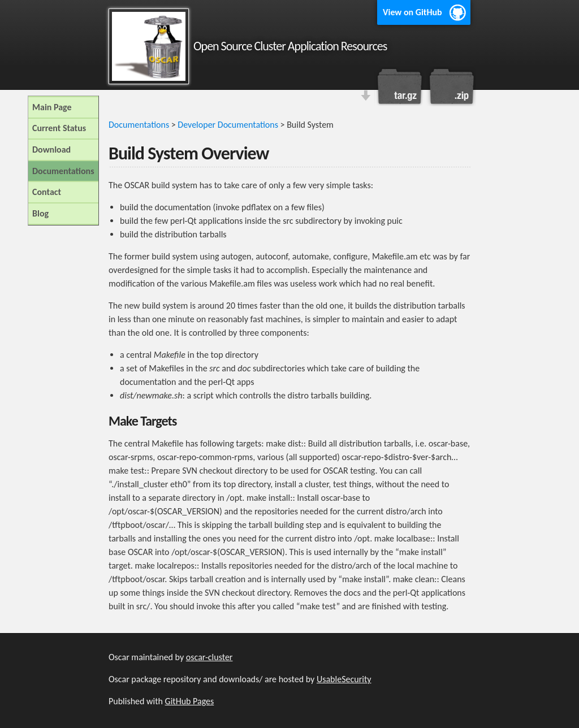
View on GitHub (412, 12)
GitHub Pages (190, 701)
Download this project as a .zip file (451, 86)
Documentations (139, 125)
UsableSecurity (344, 679)
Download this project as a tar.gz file (400, 86)
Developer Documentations (228, 125)
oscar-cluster (209, 657)
